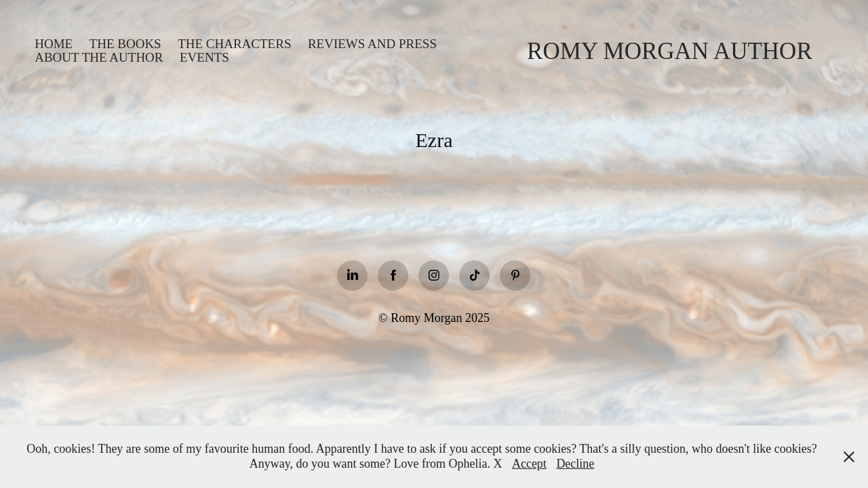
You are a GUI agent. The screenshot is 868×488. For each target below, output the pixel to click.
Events (204, 57)
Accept (529, 464)
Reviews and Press (372, 44)
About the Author (99, 57)
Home (54, 44)
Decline (575, 464)
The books (125, 44)
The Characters (234, 44)
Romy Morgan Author (670, 51)
